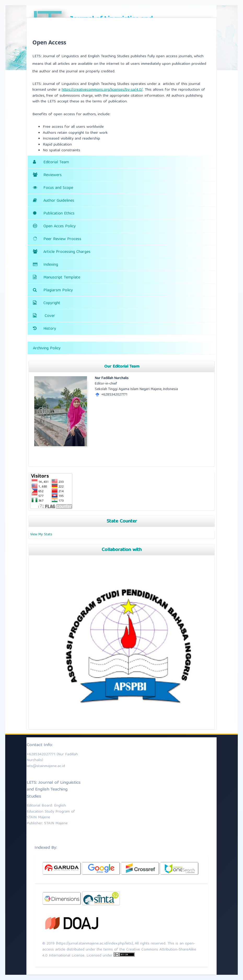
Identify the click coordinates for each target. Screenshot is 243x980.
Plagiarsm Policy (58, 291)
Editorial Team (56, 163)
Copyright (52, 303)
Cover (50, 316)
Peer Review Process (62, 239)
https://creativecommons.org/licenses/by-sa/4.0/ (102, 90)
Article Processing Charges (67, 252)
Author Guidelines (59, 201)
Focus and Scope (58, 188)
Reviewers (53, 175)
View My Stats (41, 535)
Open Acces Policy (60, 227)
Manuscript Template (62, 278)
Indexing (51, 265)
